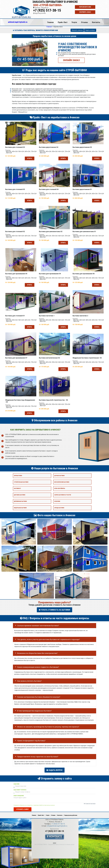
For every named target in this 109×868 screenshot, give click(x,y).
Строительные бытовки (21, 482)
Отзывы (84, 22)
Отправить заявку (23, 809)
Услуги (74, 22)
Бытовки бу (17, 488)
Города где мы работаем (71, 815)
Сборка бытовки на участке (63, 495)
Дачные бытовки (59, 476)
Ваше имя (16, 784)
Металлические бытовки (62, 482)
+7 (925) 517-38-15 (47, 10)
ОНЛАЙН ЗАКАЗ (71, 60)
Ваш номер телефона (20, 790)
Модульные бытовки (20, 508)
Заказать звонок (77, 30)
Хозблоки (57, 501)
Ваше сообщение (19, 796)
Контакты (96, 22)
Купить (30, 158)
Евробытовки (18, 476)
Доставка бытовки (20, 495)
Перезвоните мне (85, 7)
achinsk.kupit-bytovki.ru (18, 22)
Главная (50, 22)
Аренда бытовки (59, 508)
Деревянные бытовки (20, 501)
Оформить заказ (85, 12)
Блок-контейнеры (60, 488)
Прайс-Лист (63, 22)
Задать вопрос (90, 30)
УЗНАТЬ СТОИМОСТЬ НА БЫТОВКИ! (54, 610)
